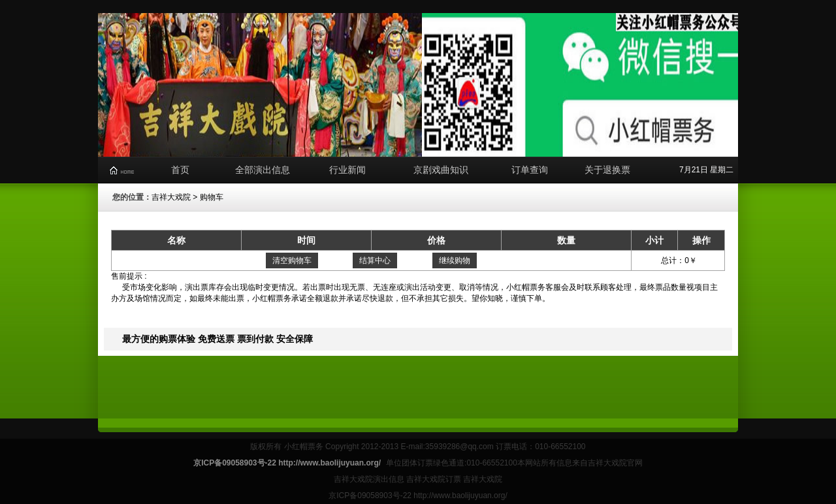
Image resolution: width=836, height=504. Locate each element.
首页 (180, 170)
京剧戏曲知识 (441, 170)
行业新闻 (347, 170)
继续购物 (455, 260)
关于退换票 (607, 170)
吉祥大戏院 (171, 197)
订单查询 (530, 170)
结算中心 (375, 260)
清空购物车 (292, 260)
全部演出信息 (263, 170)
